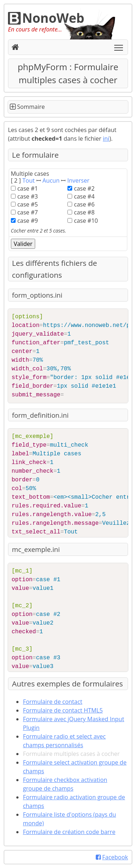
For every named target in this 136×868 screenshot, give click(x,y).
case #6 (84, 204)
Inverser (79, 180)
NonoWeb (46, 18)
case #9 (28, 221)
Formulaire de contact (53, 702)
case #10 (86, 221)
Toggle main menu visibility (119, 45)
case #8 (84, 212)
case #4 (84, 196)
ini (106, 139)
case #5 (28, 204)
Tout (29, 180)
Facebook (112, 857)
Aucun (51, 180)
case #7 (28, 212)
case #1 (28, 188)
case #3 (28, 196)
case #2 (84, 188)
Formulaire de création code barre (69, 832)
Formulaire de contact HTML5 (63, 710)
